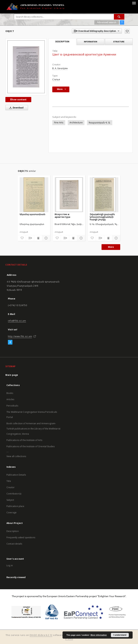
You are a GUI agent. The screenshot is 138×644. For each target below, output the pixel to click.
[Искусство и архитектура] (69, 195)
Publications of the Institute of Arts (24, 440)
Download (16, 108)
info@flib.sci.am (17, 321)
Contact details (14, 544)
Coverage (11, 512)
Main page (12, 375)
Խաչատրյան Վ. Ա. (100, 123)
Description (13, 531)
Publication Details (16, 475)
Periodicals (12, 406)
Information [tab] (91, 42)
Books (10, 393)
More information (99, 635)
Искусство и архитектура (62, 216)
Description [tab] (62, 42)
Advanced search (107, 22)
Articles (10, 399)
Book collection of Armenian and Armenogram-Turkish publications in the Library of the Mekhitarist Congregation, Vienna (33, 429)
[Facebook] (10, 342)
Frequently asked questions (21, 537)
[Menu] (134, 3)
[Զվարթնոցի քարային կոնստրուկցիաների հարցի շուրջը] (104, 195)
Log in (10, 565)
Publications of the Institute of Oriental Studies (31, 446)
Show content (18, 99)
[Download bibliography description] (30, 238)
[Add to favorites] (127, 31)
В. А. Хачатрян (60, 68)
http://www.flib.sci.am (20, 336)
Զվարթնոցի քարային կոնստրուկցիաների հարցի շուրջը (102, 217)
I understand (120, 635)
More (111, 247)
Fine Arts (59, 123)
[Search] (119, 17)
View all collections (16, 456)
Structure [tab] (119, 42)
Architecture (76, 123)
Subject (10, 500)
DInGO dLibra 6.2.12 (41, 635)
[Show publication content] (38, 238)
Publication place (15, 506)
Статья (56, 79)
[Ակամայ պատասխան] (34, 195)
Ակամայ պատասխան (32, 214)
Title (9, 481)
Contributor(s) (14, 494)
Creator (11, 487)
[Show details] (46, 238)
